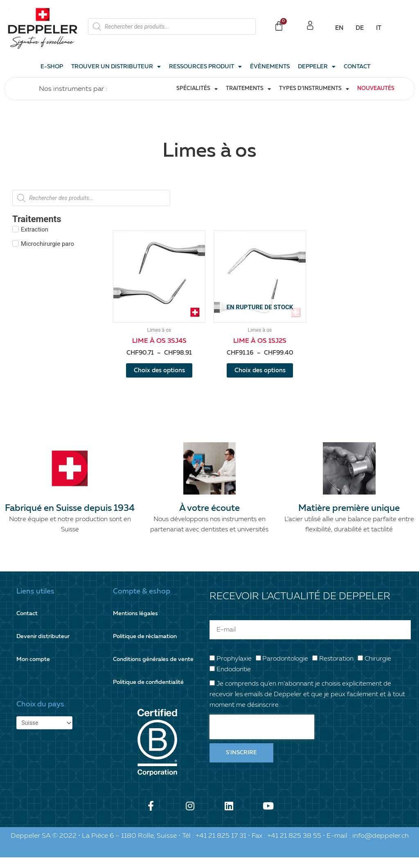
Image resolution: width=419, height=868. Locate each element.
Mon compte (34, 670)
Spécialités (197, 89)
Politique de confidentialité (151, 693)
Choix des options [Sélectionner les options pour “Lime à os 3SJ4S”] (159, 376)
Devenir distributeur (45, 647)
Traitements (248, 89)
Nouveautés (376, 89)
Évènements (270, 67)
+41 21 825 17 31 (221, 846)
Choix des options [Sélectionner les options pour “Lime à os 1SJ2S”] (260, 376)
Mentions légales (137, 624)
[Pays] (46, 734)
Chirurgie (378, 670)
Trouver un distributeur (116, 67)
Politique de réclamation (148, 647)
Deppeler (317, 67)
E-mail (210, 625)
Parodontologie (285, 670)
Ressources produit (205, 67)
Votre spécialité (211, 659)
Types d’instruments (314, 89)
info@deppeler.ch (381, 846)
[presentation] (262, 738)
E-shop (52, 67)
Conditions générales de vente (156, 670)
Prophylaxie (234, 670)
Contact (357, 67)
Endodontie (234, 680)
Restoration (336, 670)
